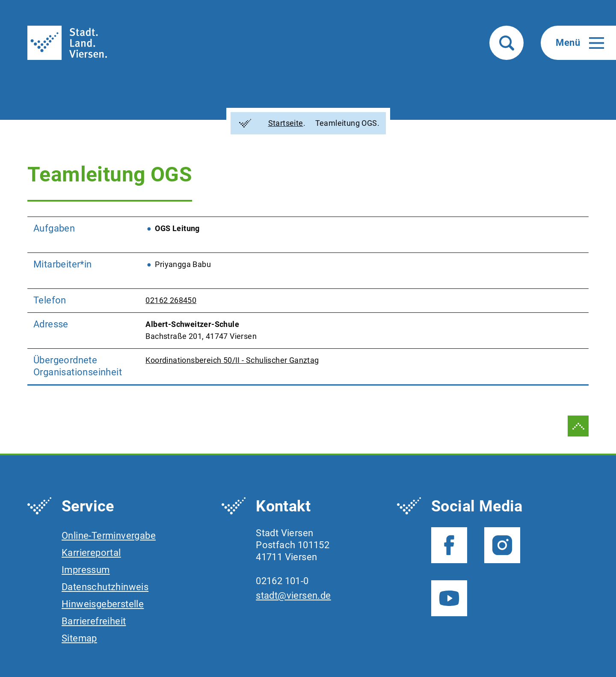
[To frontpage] (67, 43)
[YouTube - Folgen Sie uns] (449, 598)
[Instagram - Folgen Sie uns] (502, 545)
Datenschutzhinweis (105, 587)
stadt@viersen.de (293, 595)
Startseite (280, 123)
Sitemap (79, 638)
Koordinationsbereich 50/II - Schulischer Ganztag (232, 360)
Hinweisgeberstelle (103, 604)
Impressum (86, 570)
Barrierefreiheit (94, 621)
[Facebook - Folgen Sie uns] (449, 545)
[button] (506, 43)
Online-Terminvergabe (109, 536)
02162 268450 (171, 300)
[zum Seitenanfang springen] (578, 426)
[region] (308, 301)
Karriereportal (91, 553)
